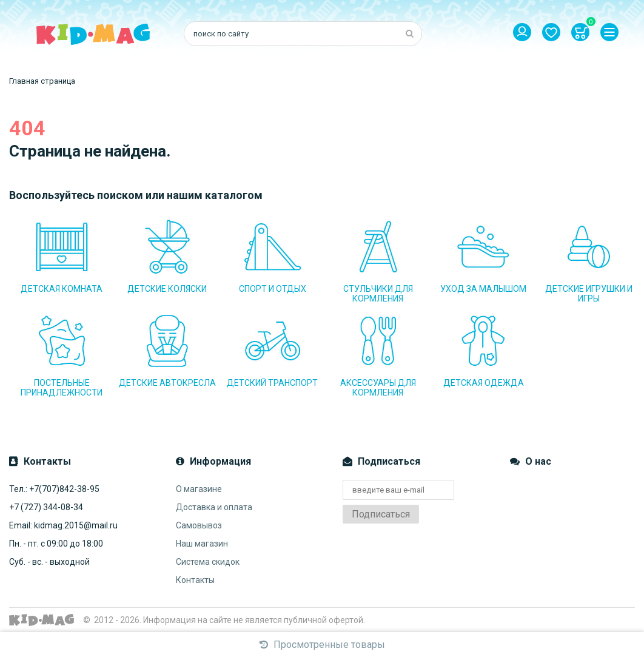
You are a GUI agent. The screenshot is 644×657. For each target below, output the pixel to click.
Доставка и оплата (214, 507)
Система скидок (208, 562)
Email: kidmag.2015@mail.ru (63, 525)
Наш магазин (202, 544)
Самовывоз (199, 525)
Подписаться (381, 514)
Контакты (195, 580)
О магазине (199, 489)
